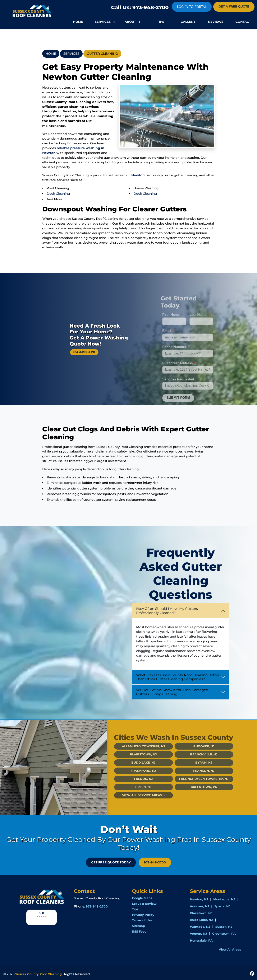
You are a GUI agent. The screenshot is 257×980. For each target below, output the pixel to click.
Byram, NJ (196, 763)
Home (51, 54)
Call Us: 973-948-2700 (140, 7)
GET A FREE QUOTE (234, 6)
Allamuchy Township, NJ (136, 746)
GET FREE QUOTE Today (111, 862)
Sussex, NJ (224, 927)
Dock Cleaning (145, 194)
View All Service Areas (136, 795)
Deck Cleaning (58, 194)
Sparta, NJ (222, 906)
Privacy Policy (143, 915)
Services (71, 54)
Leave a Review (144, 904)
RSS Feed (139, 932)
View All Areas (230, 949)
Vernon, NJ (198, 934)
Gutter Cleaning (102, 54)
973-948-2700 (155, 862)
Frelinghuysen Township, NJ (196, 779)
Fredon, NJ (136, 779)
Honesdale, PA (201, 941)
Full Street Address (179, 371)
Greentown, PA (196, 787)
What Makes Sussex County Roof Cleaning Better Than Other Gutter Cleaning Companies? (178, 677)
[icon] (252, 973)
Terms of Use (142, 920)
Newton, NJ (199, 899)
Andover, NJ (196, 746)
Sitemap (138, 926)
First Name (172, 322)
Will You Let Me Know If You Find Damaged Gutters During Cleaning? (172, 692)
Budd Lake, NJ (136, 763)
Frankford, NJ (136, 771)
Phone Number (175, 355)
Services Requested (179, 387)
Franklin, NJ (196, 771)
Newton (138, 175)
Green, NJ (136, 787)
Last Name (199, 322)
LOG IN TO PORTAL (192, 7)
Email (168, 339)
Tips (135, 909)
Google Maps (142, 898)
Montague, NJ (224, 899)
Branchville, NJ (196, 754)
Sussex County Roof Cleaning (38, 974)
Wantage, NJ (200, 927)
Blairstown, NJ (136, 754)
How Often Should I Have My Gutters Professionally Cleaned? (167, 611)
